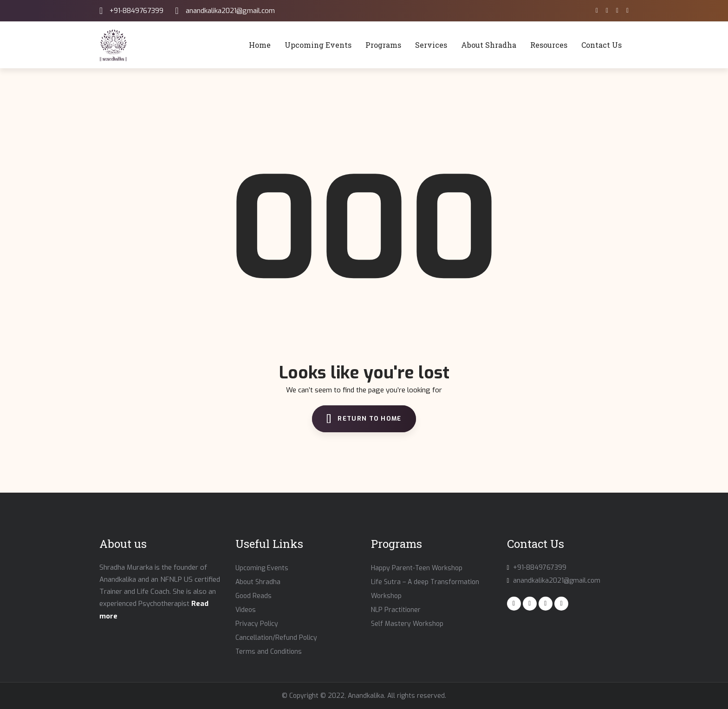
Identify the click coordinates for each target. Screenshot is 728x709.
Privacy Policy (257, 624)
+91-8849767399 (136, 11)
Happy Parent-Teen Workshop (417, 568)
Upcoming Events (262, 568)
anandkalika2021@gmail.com (230, 11)
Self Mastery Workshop (407, 624)
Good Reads (253, 596)
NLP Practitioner (396, 610)
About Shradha (258, 582)
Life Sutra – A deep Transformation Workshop (425, 589)
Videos (246, 610)
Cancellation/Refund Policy (276, 638)
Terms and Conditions (269, 652)
